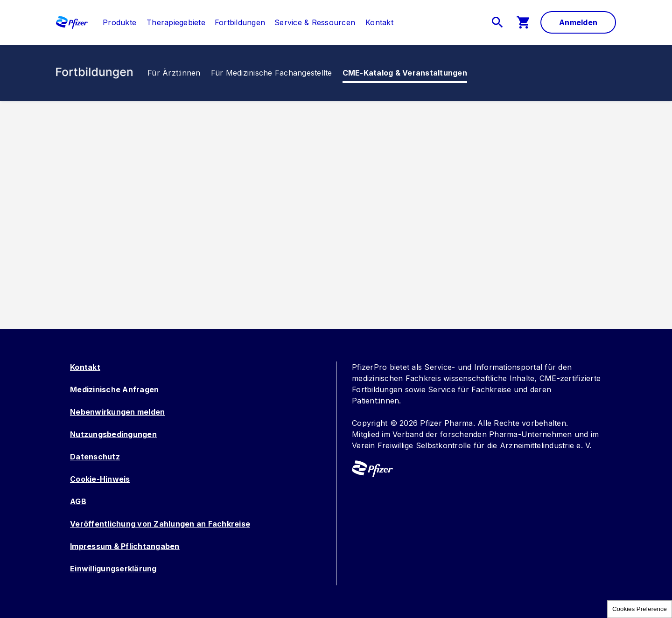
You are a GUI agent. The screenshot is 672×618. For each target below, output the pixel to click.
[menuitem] (115, 22)
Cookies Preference (640, 609)
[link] (119, 22)
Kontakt (85, 367)
